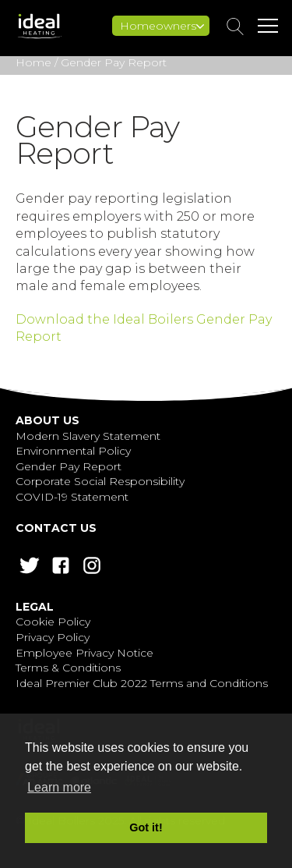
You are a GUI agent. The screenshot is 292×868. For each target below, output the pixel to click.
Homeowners (162, 26)
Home (33, 62)
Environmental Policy (73, 451)
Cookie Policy (53, 622)
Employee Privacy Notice (84, 653)
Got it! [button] (146, 827)
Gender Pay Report (69, 466)
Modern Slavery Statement (88, 436)
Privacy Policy (53, 637)
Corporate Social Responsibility (100, 481)
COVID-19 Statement (72, 497)
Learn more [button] (59, 787)
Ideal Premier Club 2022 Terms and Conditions (142, 683)
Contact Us (56, 528)
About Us (47, 420)
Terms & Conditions (68, 668)
